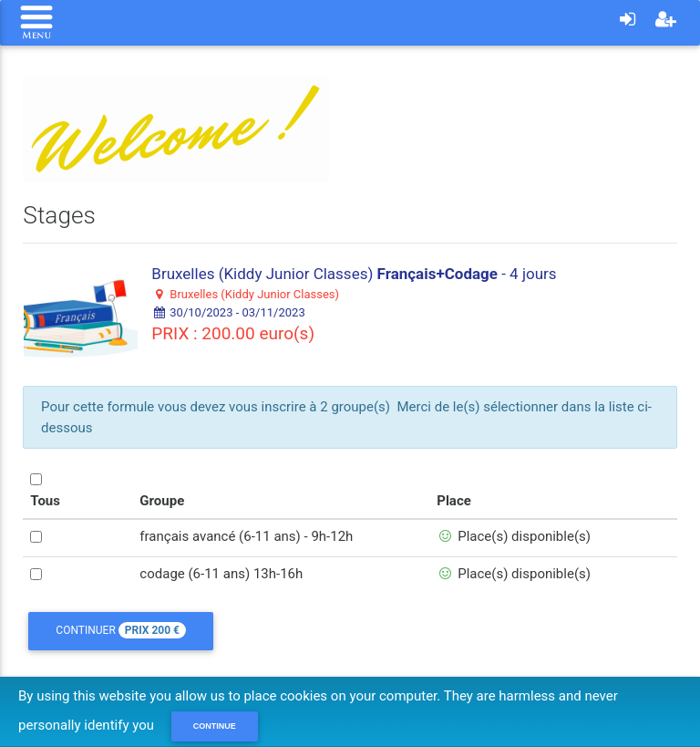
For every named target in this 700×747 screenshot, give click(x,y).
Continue (215, 726)
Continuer (121, 630)
